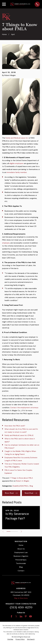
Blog (31, 486)
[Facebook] (11, 616)
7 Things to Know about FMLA (21, 478)
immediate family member (17, 172)
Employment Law (21, 553)
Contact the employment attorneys (24, 408)
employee (6, 243)
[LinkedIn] (21, 616)
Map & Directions (21, 598)
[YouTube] (31, 616)
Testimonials (21, 563)
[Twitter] (16, 616)
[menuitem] (10, 639)
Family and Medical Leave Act (17, 138)
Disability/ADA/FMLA (20, 486)
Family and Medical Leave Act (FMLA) (19, 435)
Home (21, 545)
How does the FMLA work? (15, 426)
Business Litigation (21, 556)
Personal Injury (21, 560)
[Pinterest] (26, 616)
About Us (21, 549)
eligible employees (16, 163)
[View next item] (21, 531)
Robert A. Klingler (23, 481)
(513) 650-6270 (21, 607)
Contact (21, 571)
